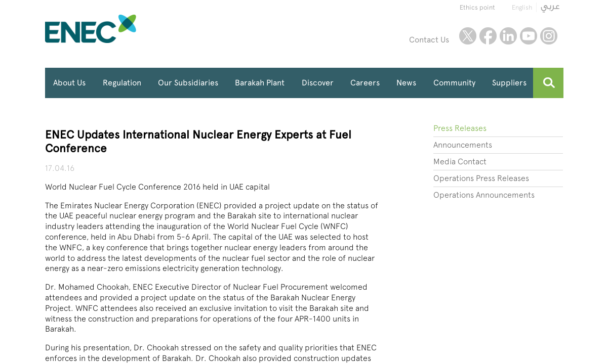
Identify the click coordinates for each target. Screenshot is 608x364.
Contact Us (429, 40)
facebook (488, 36)
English (522, 7)
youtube (529, 36)
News (406, 83)
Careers (365, 83)
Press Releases (460, 128)
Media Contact (460, 162)
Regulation (122, 83)
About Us (69, 83)
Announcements (463, 145)
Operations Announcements (484, 195)
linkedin (508, 36)
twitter (468, 36)
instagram (549, 36)
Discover (318, 83)
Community (454, 83)
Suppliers (509, 83)
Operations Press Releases (481, 178)
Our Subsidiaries (188, 83)
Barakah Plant (260, 83)
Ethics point (477, 7)
